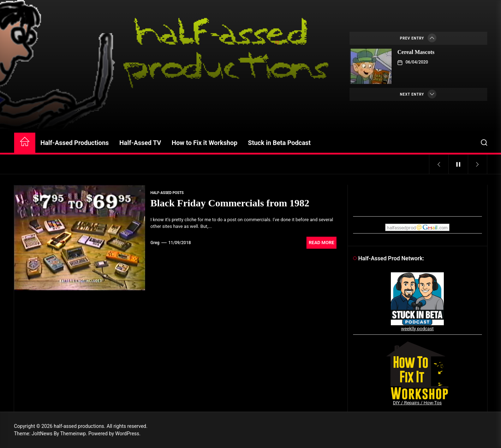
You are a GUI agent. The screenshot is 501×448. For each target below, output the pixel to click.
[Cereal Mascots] (371, 66)
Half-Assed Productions (75, 143)
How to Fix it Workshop (204, 143)
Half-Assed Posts (167, 193)
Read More (322, 243)
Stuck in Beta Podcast (279, 143)
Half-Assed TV (140, 143)
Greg (155, 243)
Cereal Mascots (416, 52)
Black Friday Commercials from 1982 (230, 203)
